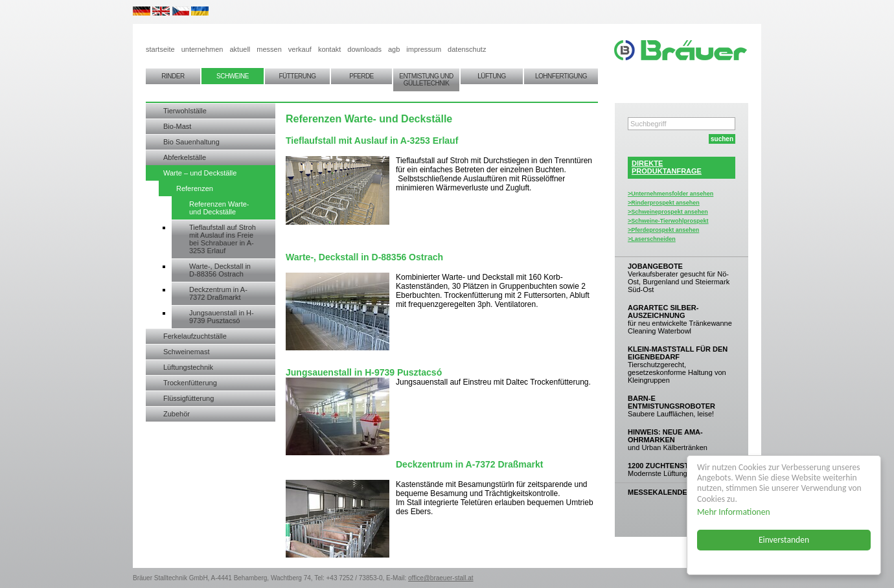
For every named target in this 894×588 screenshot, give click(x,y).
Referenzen (195, 188)
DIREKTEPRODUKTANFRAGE (667, 167)
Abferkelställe (185, 157)
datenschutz (467, 49)
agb (394, 49)
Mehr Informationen (734, 512)
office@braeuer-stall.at (441, 578)
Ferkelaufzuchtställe (195, 336)
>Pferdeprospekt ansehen (663, 230)
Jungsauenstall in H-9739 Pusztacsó (222, 317)
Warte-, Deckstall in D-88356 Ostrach (220, 270)
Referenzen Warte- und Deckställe (219, 208)
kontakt (329, 49)
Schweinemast (187, 352)
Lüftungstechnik (188, 367)
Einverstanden (784, 540)
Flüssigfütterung (189, 398)
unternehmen (202, 49)
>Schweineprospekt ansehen (668, 212)
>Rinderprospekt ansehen (664, 203)
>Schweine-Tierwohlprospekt (668, 221)
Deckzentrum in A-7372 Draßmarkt (218, 293)
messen (269, 49)
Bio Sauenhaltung (191, 142)
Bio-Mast (177, 126)
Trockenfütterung (190, 383)
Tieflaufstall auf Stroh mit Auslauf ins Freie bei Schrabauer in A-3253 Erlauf (223, 239)
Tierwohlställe (185, 111)
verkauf (300, 49)
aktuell (240, 49)
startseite (160, 49)
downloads (364, 49)
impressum (424, 49)
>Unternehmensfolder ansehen (670, 194)
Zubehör (177, 414)
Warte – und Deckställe (200, 173)
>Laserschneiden (652, 239)
